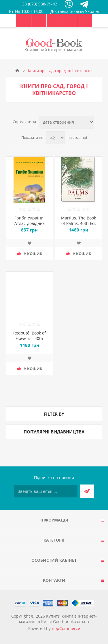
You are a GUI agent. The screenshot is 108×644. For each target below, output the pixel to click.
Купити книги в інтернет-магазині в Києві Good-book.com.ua (58, 619)
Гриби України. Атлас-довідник (30, 221)
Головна (17, 71)
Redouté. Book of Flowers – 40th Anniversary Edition (30, 338)
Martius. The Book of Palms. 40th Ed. (78, 221)
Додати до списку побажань (29, 243)
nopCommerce (66, 628)
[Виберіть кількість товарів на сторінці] (55, 138)
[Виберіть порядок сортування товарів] (66, 122)
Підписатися (87, 491)
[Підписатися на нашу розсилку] (46, 491)
